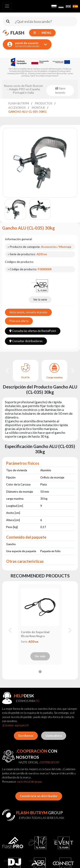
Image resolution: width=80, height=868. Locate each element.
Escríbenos (26, 736)
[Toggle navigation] (7, 6)
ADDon (33, 642)
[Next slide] (72, 371)
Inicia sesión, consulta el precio (28, 312)
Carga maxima (54, 377)
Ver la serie (40, 300)
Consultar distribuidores (26, 341)
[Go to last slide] (8, 371)
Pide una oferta (19, 321)
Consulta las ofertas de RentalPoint (33, 331)
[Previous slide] (10, 630)
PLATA (25, 377)
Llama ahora (54, 736)
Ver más (40, 656)
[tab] (40, 672)
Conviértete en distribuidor (39, 796)
